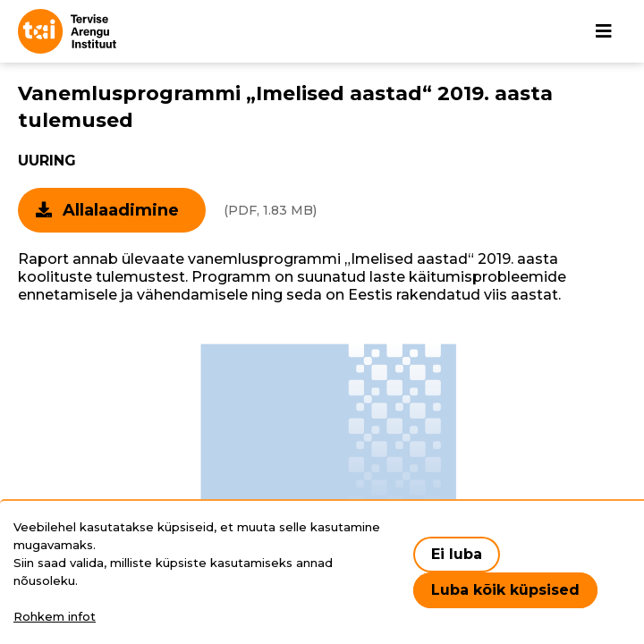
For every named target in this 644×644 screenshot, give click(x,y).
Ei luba (457, 554)
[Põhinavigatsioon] (604, 31)
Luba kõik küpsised (505, 590)
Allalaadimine (121, 210)
